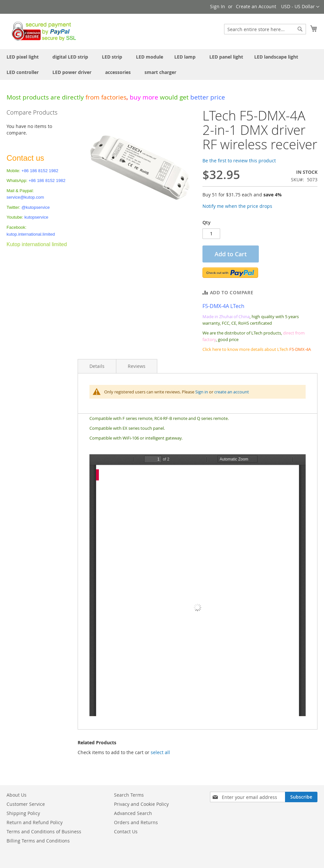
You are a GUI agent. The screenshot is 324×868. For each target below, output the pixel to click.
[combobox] (265, 29)
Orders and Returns (136, 822)
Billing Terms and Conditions (38, 841)
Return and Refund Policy (35, 822)
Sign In (218, 6)
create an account (232, 392)
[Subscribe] (301, 797)
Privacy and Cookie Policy (141, 804)
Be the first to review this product (239, 161)
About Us (17, 795)
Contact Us (126, 832)
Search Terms (129, 795)
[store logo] (42, 31)
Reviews (137, 366)
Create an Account (256, 6)
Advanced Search (133, 813)
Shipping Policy (23, 813)
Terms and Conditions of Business (44, 832)
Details (97, 366)
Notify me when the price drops (237, 206)
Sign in (202, 392)
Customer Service (26, 804)
